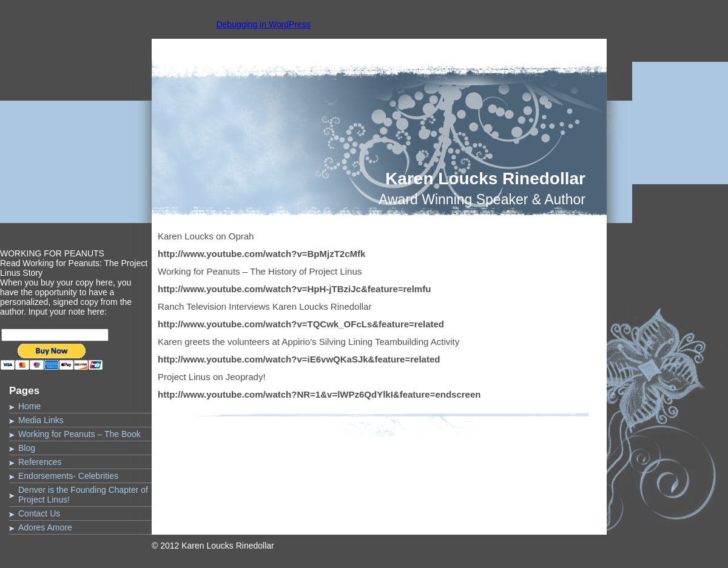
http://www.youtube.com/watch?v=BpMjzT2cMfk (261, 254)
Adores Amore (45, 527)
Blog (27, 448)
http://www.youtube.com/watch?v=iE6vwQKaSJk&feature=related (299, 359)
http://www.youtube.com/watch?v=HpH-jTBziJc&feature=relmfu (294, 289)
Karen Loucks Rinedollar (485, 179)
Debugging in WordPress (263, 24)
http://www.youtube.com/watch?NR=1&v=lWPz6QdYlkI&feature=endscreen (319, 394)
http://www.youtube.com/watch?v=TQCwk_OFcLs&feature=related (301, 324)
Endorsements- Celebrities (68, 476)
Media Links (41, 420)
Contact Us (39, 513)
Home (29, 406)
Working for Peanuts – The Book (79, 434)
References (40, 462)
